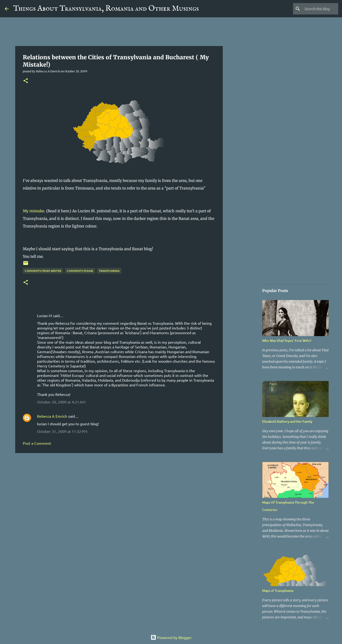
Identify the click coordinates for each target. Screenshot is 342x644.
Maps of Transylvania (278, 591)
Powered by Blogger (171, 637)
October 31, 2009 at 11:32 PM (62, 431)
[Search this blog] (313, 9)
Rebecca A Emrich (52, 416)
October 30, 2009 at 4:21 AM (61, 402)
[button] (26, 81)
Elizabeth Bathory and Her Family (287, 421)
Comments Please (80, 271)
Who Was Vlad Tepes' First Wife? (287, 341)
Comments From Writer (43, 271)
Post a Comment (37, 443)
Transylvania (109, 271)
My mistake (33, 211)
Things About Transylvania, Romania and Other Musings (106, 9)
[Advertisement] (119, 493)
